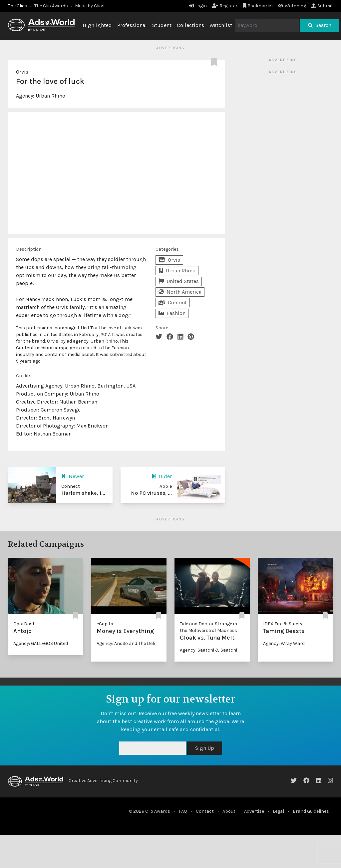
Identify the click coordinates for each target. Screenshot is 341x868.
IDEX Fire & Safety (283, 624)
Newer (73, 476)
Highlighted (97, 25)
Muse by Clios (90, 6)
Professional (132, 25)
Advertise (254, 811)
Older (162, 476)
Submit (322, 6)
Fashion (172, 313)
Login (198, 6)
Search (320, 25)
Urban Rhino (50, 96)
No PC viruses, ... (151, 493)
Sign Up (205, 748)
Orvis (22, 72)
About (229, 811)
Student (162, 25)
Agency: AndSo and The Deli (126, 643)
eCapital (106, 624)
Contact (205, 811)
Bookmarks (258, 6)
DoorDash (24, 624)
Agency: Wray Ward (284, 643)
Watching (292, 6)
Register (225, 6)
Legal (278, 811)
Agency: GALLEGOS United (41, 643)
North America (180, 292)
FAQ (183, 811)
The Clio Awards (51, 6)
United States (179, 281)
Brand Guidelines (311, 811)
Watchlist (221, 25)
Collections (190, 25)
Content (173, 302)
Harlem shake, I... (83, 493)
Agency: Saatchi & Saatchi (208, 650)
